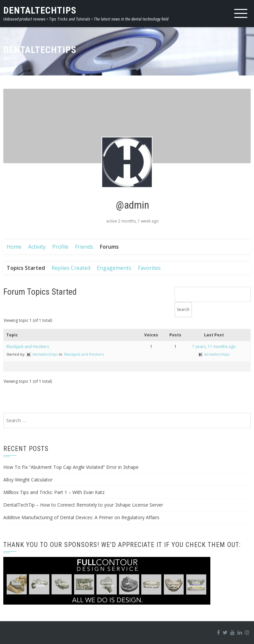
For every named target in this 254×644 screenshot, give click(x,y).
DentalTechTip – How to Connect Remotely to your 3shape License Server (83, 505)
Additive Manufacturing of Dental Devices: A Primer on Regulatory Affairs (81, 517)
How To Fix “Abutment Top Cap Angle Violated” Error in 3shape (71, 467)
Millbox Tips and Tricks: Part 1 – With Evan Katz (54, 492)
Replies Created (71, 268)
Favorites (149, 268)
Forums (109, 247)
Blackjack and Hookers (28, 347)
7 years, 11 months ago (214, 347)
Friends (84, 247)
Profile (60, 247)
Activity (37, 247)
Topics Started (26, 268)
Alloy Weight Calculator (28, 480)
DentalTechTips (40, 10)
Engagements (114, 268)
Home (14, 247)
